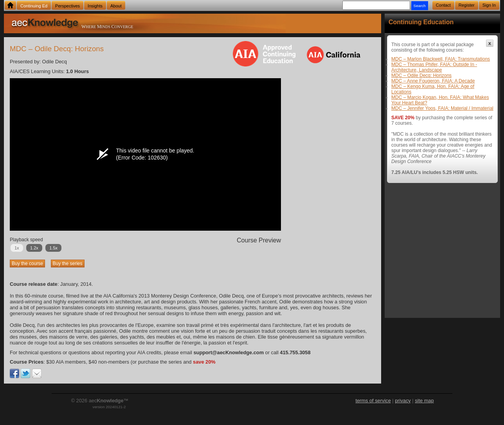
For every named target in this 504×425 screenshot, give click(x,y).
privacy (403, 401)
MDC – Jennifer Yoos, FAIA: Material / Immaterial (442, 108)
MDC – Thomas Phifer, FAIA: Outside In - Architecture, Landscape (434, 67)
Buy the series (68, 264)
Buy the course (27, 264)
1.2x (34, 248)
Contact (443, 5)
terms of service (373, 401)
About (116, 6)
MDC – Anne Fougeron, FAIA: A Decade (433, 81)
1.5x (53, 248)
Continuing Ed (34, 6)
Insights (95, 6)
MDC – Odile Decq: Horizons (421, 75)
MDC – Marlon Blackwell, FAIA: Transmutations (441, 59)
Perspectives (67, 6)
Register (467, 5)
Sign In (489, 5)
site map (424, 401)
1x (17, 248)
